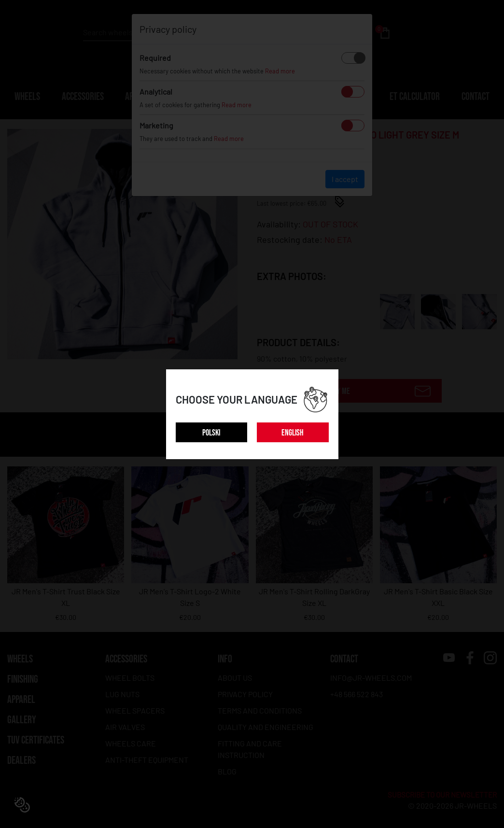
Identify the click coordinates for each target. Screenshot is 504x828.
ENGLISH (293, 433)
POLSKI (211, 433)
